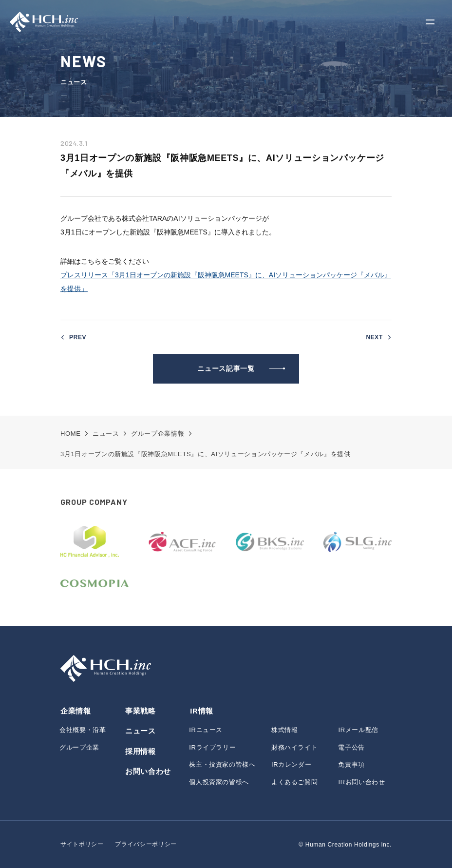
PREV (78, 338)
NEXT (374, 338)
